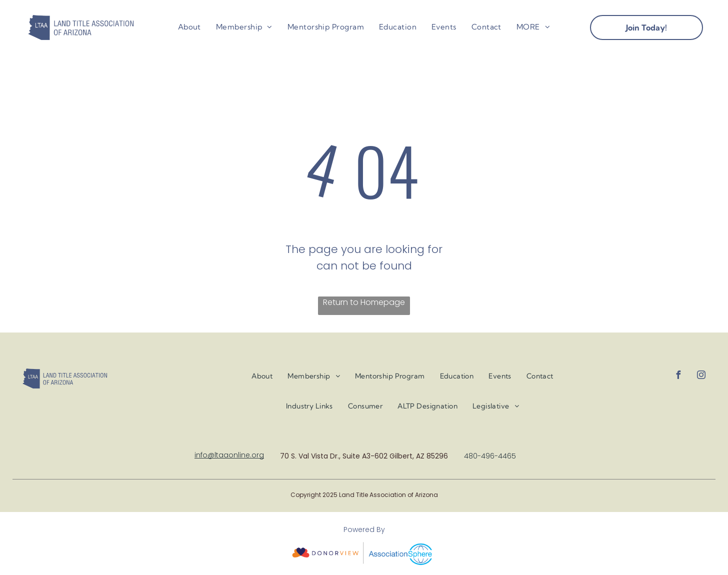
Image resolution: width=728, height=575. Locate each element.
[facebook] (678, 376)
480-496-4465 (490, 456)
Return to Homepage (364, 302)
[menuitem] (189, 27)
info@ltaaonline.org (229, 455)
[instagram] (701, 376)
